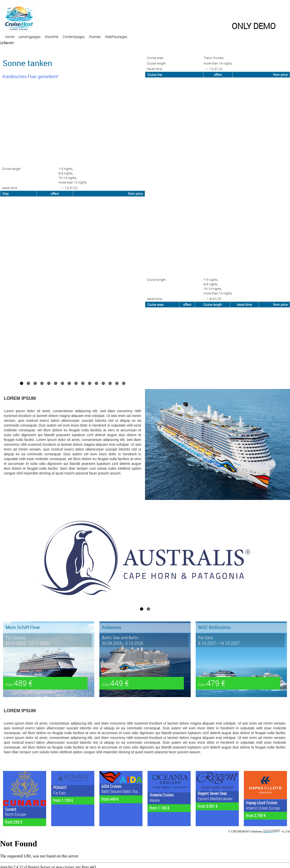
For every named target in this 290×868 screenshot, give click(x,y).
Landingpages (30, 37)
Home (10, 37)
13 (103, 383)
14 (110, 383)
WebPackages (116, 37)
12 (96, 383)
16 (124, 383)
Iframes (95, 37)
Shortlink (52, 37)
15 (117, 383)
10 (83, 383)
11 (90, 383)
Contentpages (74, 37)
